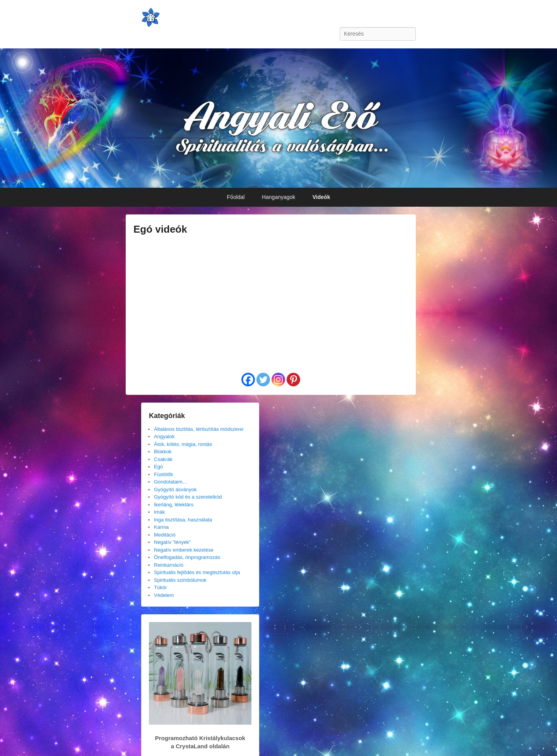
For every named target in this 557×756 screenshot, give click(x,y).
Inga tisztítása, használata (183, 520)
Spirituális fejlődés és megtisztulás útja (197, 572)
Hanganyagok (278, 197)
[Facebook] (248, 380)
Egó (158, 467)
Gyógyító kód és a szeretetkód (188, 497)
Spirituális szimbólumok (180, 580)
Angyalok (164, 436)
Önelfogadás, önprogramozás (187, 557)
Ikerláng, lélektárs (174, 505)
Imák (159, 512)
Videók (321, 197)
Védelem (164, 595)
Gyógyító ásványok (175, 489)
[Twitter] (263, 380)
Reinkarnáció (169, 565)
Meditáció (165, 535)
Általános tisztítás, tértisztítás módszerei (199, 429)
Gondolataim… (171, 482)
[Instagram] (278, 380)
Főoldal (236, 197)
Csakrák (163, 459)
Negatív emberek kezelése (184, 550)
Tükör (160, 587)
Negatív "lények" (172, 542)
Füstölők (163, 474)
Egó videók (160, 229)
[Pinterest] (293, 380)
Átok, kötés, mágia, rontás (183, 444)
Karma (161, 527)
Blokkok (163, 452)
